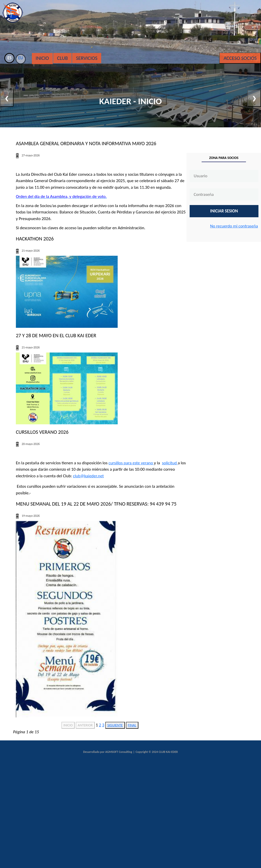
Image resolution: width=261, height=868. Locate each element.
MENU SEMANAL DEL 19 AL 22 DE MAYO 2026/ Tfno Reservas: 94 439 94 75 (96, 504)
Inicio (42, 58)
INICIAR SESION (224, 211)
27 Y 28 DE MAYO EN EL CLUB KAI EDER (56, 335)
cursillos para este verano (131, 463)
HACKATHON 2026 (35, 239)
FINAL (132, 725)
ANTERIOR (85, 725)
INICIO (68, 725)
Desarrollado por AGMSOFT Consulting (108, 752)
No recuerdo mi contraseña (234, 226)
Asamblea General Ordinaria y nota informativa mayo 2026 (86, 143)
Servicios (87, 58)
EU (21, 58)
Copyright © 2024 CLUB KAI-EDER (157, 752)
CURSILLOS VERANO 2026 (42, 432)
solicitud (170, 463)
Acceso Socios (240, 58)
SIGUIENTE (115, 725)
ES (9, 58)
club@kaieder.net (88, 476)
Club (62, 58)
